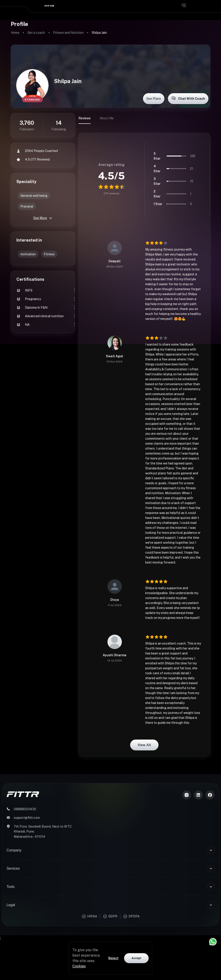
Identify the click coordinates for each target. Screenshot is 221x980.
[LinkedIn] (198, 795)
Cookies (79, 966)
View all (144, 745)
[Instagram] (187, 795)
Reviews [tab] (85, 118)
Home (15, 33)
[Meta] (210, 795)
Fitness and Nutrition (68, 33)
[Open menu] (184, 5)
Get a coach (36, 33)
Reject (113, 958)
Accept (136, 958)
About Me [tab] (107, 118)
